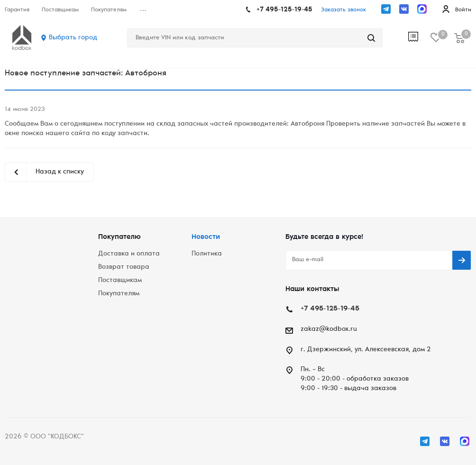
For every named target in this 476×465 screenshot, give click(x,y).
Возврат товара (124, 267)
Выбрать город (73, 38)
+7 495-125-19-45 (284, 10)
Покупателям (119, 294)
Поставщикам (120, 281)
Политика (207, 254)
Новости (206, 237)
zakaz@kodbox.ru (329, 329)
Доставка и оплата (129, 254)
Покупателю (119, 237)
